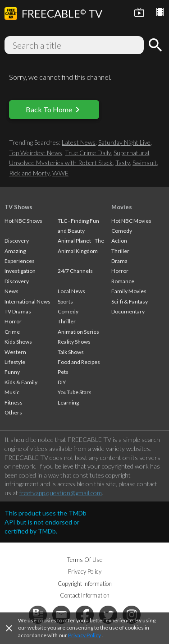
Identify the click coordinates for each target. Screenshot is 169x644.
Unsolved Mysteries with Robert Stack (61, 163)
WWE (60, 173)
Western (15, 352)
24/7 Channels (75, 271)
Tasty (123, 163)
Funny (12, 372)
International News (27, 301)
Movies (122, 207)
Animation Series (78, 332)
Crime (12, 332)
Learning (68, 402)
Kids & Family (21, 382)
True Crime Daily (88, 153)
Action (119, 241)
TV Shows (18, 207)
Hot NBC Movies (131, 221)
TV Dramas (18, 311)
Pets (63, 372)
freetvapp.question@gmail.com (61, 493)
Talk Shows (71, 352)
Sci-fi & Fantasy (130, 301)
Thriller (67, 321)
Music (12, 392)
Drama (119, 261)
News (11, 291)
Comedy (68, 311)
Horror (13, 321)
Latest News (79, 142)
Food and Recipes (79, 362)
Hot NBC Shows (23, 221)
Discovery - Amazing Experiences (20, 251)
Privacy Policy (84, 635)
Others (13, 412)
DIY (62, 382)
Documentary (128, 311)
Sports (65, 301)
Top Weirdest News (36, 153)
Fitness (14, 402)
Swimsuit (145, 163)
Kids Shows (18, 342)
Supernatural (131, 153)
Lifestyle (15, 362)
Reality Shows (74, 342)
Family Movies (129, 291)
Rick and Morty (29, 173)
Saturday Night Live (124, 142)
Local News (71, 291)
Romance (123, 281)
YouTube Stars (75, 392)
